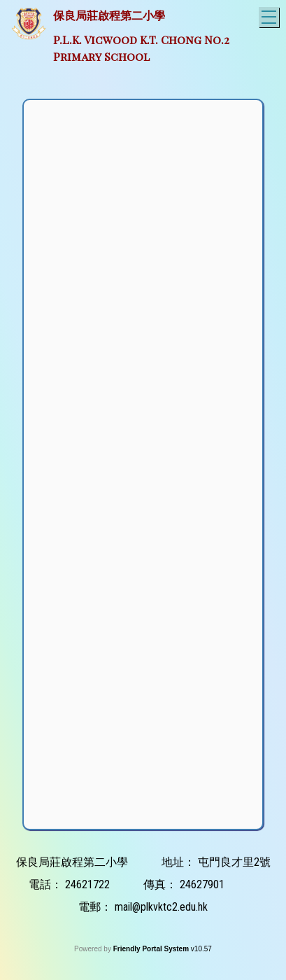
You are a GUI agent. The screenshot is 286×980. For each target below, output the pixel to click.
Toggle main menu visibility (270, 15)
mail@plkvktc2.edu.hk (161, 907)
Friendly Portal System (152, 949)
